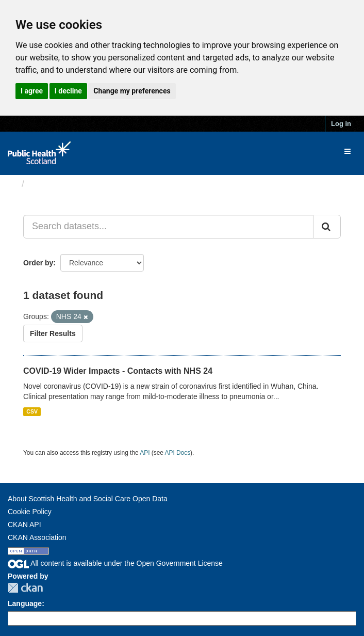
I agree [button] (32, 91)
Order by (38, 263)
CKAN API (24, 524)
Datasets (49, 184)
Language (25, 603)
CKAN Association (37, 537)
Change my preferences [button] (132, 91)
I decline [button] (68, 91)
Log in (341, 124)
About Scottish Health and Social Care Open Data (88, 499)
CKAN (25, 588)
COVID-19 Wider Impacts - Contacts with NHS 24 (118, 371)
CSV (32, 411)
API (145, 453)
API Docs (178, 453)
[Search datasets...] (168, 227)
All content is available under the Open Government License (115, 563)
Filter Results (53, 333)
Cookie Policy (30, 512)
